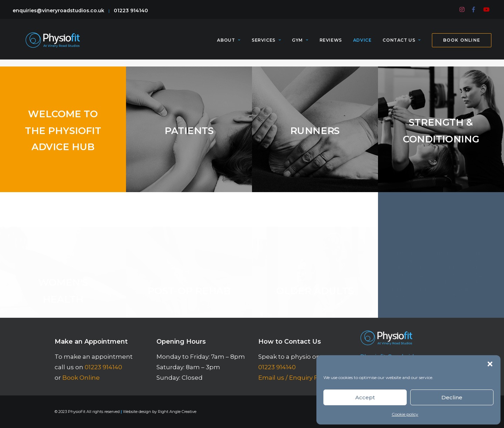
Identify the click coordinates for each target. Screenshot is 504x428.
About (229, 44)
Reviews (331, 44)
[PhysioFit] (52, 44)
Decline (452, 397)
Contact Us (401, 44)
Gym (300, 44)
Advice (362, 44)
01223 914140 (131, 10)
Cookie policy (405, 414)
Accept (365, 397)
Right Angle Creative (177, 412)
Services (266, 44)
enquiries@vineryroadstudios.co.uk (58, 10)
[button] (490, 364)
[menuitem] (462, 9)
